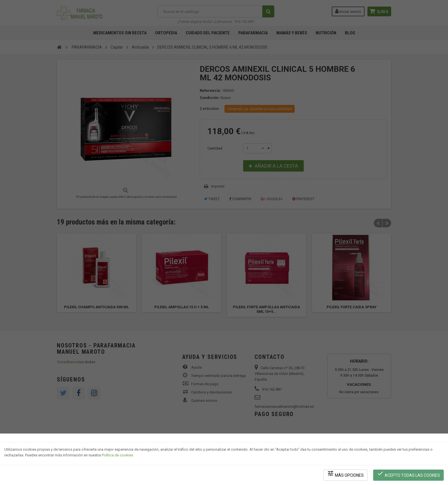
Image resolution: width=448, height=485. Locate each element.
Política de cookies (117, 455)
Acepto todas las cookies (408, 474)
